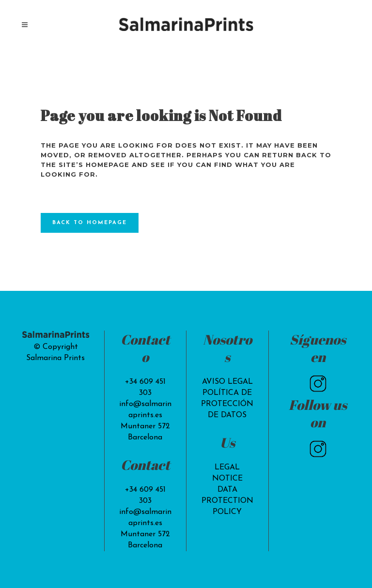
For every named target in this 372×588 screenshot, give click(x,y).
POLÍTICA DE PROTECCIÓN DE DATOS (227, 404)
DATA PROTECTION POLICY (227, 501)
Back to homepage (90, 223)
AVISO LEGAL (227, 382)
